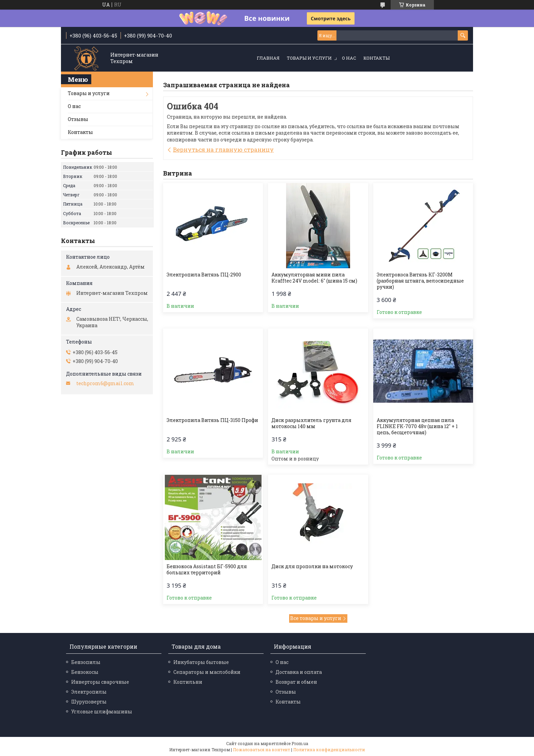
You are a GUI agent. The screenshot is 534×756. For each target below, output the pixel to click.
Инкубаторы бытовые (201, 662)
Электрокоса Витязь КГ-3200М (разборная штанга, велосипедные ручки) (420, 281)
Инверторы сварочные (100, 682)
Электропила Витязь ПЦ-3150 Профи (212, 420)
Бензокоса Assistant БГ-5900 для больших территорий (207, 570)
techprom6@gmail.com (105, 383)
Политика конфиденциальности (329, 750)
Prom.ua (300, 743)
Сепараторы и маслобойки (207, 672)
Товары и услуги (309, 58)
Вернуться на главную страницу (223, 149)
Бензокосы (85, 672)
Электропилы (89, 692)
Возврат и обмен (296, 682)
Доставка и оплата (299, 672)
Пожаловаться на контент (262, 750)
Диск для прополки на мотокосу (312, 566)
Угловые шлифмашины (102, 712)
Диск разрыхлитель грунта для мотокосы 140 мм (311, 423)
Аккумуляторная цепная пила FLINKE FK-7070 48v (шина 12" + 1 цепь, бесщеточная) (417, 426)
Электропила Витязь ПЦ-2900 (204, 275)
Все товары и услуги (316, 618)
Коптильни (188, 682)
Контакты (376, 58)
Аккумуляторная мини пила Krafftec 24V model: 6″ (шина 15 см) (314, 278)
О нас (349, 58)
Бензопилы (86, 662)
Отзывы (78, 119)
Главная (268, 58)
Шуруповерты (89, 702)
